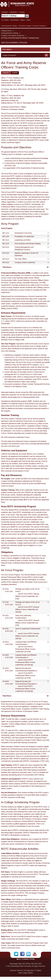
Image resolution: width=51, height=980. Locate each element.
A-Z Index (5, 20)
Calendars (13, 12)
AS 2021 (6, 629)
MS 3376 (4, 437)
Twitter (17, 954)
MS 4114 (6, 259)
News (28, 20)
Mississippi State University (20, 5)
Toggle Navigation (9, 55)
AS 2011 (6, 616)
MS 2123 (6, 244)
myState (4, 12)
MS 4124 (6, 262)
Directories (14, 20)
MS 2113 (6, 240)
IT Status (38, 970)
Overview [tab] (6, 73)
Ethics (31, 973)
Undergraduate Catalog (9, 26)
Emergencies (29, 970)
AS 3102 (10, 644)
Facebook (23, 954)
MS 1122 (6, 237)
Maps (22, 20)
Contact (22, 12)
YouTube (35, 954)
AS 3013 (6, 642)
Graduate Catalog (25, 26)
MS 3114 (6, 247)
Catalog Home (6, 31)
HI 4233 (4, 283)
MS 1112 (6, 233)
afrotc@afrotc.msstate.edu (20, 835)
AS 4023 (6, 681)
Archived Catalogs (39, 26)
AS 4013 (6, 668)
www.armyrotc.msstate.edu (11, 83)
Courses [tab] (15, 73)
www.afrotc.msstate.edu (10, 101)
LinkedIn (29, 954)
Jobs (20, 973)
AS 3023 (6, 655)
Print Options (7, 50)
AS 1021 (6, 602)
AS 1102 (10, 591)
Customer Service (16, 970)
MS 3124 (6, 253)
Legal (25, 973)
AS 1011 (6, 589)
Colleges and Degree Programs (13, 36)
